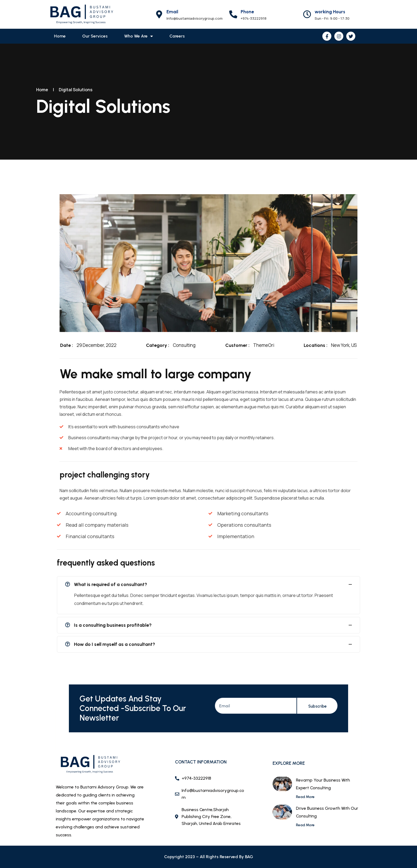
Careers (177, 36)
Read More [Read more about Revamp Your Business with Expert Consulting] (305, 797)
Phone (247, 12)
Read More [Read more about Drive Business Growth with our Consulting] (305, 825)
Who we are (139, 36)
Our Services (95, 36)
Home (60, 36)
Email (172, 12)
